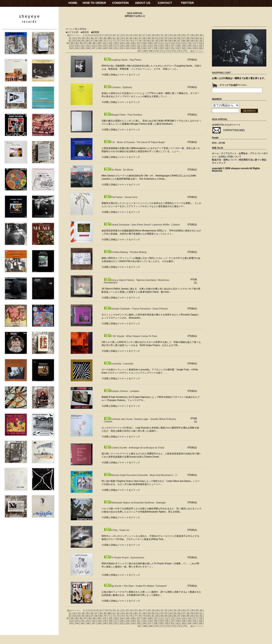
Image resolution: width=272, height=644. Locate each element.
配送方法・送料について (224, 160)
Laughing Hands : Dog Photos (123, 60)
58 (188, 38)
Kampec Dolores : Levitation (122, 391)
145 (82, 48)
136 (167, 46)
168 (145, 51)
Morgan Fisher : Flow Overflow (123, 115)
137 (172, 46)
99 (94, 43)
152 (122, 48)
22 (166, 35)
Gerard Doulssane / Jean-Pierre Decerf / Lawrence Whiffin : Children (142, 225)
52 (162, 38)
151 (116, 48)
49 (149, 38)
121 (82, 46)
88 (183, 41)
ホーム (69, 29)
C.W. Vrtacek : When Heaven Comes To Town (130, 336)
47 (140, 38)
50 (153, 38)
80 (149, 41)
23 (171, 35)
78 (140, 41)
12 (122, 35)
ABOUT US (143, 3)
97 (85, 43)
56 (179, 38)
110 (155, 43)
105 (127, 43)
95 (76, 43)
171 (162, 51)
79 (144, 41)
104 (122, 43)
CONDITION (120, 3)
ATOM (222, 143)
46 (135, 38)
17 (144, 35)
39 (105, 38)
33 (79, 38)
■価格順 (85, 32)
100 (99, 43)
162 (178, 48)
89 (188, 41)
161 (172, 48)
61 (201, 38)
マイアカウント (229, 153)
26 (183, 35)
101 (105, 43)
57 (183, 38)
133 (150, 46)
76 (131, 41)
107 (139, 43)
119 (71, 46)
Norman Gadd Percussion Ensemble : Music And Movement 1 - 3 (140, 475)
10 (114, 35)
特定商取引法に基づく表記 (253, 160)
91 (197, 41)
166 (200, 48)
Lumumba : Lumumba (118, 364)
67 (92, 41)
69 (101, 41)
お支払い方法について (230, 157)
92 (201, 41)
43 (122, 38)
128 (122, 46)
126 (110, 46)
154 (133, 48)
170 (156, 51)
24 (175, 35)
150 (110, 48)
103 (116, 43)
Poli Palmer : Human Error (121, 197)
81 (153, 41)
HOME (73, 3)
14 (131, 35)
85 (171, 41)
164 (189, 48)
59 (192, 38)
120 (76, 46)
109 (150, 43)
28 (192, 35)
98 (90, 43)
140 (189, 46)
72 (114, 41)
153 (127, 48)
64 (79, 41)
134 (155, 46)
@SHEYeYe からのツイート (226, 125)
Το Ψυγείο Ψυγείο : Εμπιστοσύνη (124, 558)
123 (93, 46)
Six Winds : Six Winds (118, 170)
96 (81, 43)
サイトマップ (219, 163)
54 (171, 38)
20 (157, 35)
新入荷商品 (81, 29)
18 (149, 35)
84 (166, 41)
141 (195, 46)
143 (71, 48)
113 (172, 43)
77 (135, 41)
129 (127, 46)
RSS (214, 143)
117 (195, 43)
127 (116, 46)
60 (197, 38)
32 (74, 38)
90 (192, 41)
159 (161, 48)
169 (151, 51)
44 (127, 38)
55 (175, 38)
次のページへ (197, 51)
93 (68, 43)
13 (127, 35)
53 (166, 38)
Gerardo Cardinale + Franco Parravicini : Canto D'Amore (136, 309)
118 (200, 43)
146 (88, 48)
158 (155, 48)
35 (87, 38)
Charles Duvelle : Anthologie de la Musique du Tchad (134, 448)
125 (105, 46)
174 (179, 51)
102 (110, 43)
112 (167, 43)
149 (105, 48)
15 (135, 35)
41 (114, 38)
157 (150, 48)
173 (173, 51)
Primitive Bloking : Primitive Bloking (125, 252)
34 (83, 38)
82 (157, 41)
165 (195, 48)
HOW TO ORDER (94, 3)
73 (118, 41)
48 (144, 38)
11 (118, 35)
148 (99, 48)
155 (139, 48)
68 (96, 41)
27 (188, 35)
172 (167, 51)
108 (144, 43)
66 (87, 41)
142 (200, 46)
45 (131, 38)
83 (162, 41)
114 (178, 43)
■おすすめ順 (72, 32)
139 (183, 46)
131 (139, 46)
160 (167, 48)
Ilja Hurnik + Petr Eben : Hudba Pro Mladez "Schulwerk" (136, 586)
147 (93, 48)
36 (92, 38)
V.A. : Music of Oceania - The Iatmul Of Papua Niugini (134, 142)
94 (72, 43)
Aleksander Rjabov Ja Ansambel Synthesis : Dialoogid (135, 503)
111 (161, 43)
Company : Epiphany (118, 87)
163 (183, 48)
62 (70, 41)
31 (70, 38)
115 (183, 43)
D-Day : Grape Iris (117, 530)
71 (109, 41)
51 (157, 38)
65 (83, 41)
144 (76, 48)
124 (99, 46)
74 (122, 41)
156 (144, 48)
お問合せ (243, 153)
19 (153, 35)
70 (105, 41)
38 (101, 38)
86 (175, 41)
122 (88, 46)
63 (74, 41)
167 (139, 51)
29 (197, 35)
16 (140, 35)
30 (201, 35)
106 (133, 43)
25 (179, 35)
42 (118, 38)
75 (127, 41)
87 (179, 41)
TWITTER (187, 3)
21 (162, 35)
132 (144, 46)
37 (96, 38)
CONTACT (165, 3)
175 (184, 51)
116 (189, 43)
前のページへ (74, 35)
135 (161, 46)
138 (178, 46)
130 (133, 46)
